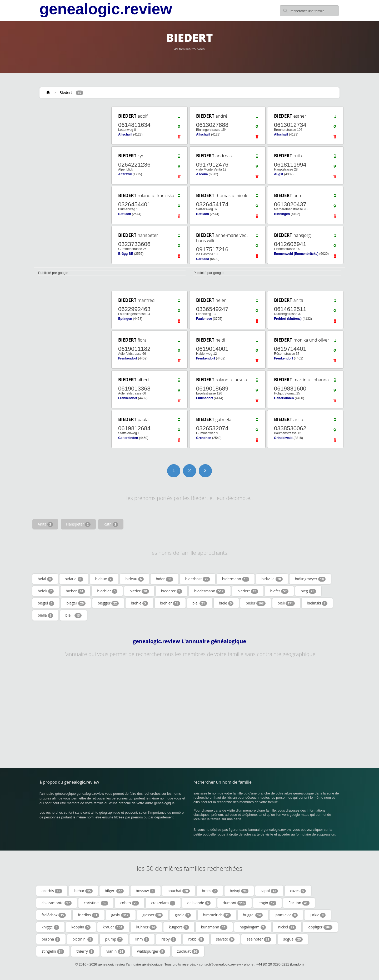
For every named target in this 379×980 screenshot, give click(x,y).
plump (114, 939)
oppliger (320, 927)
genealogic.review (106, 9)
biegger (108, 603)
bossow (146, 891)
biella (45, 615)
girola (183, 915)
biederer (172, 591)
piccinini (83, 939)
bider (164, 579)
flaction (299, 903)
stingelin (53, 951)
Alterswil (125, 174)
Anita (45, 524)
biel (200, 603)
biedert (248, 591)
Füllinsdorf (205, 398)
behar (83, 891)
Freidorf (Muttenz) (288, 319)
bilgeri (114, 891)
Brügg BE (126, 254)
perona (51, 939)
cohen (130, 903)
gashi (121, 915)
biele (226, 603)
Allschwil (125, 134)
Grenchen (204, 438)
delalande (199, 903)
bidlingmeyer (310, 579)
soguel (293, 939)
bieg (308, 591)
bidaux (104, 579)
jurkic (318, 915)
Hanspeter (78, 524)
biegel (46, 603)
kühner (146, 927)
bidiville (272, 579)
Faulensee (204, 319)
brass (210, 891)
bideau (134, 579)
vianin (116, 951)
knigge (50, 927)
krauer (113, 927)
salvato (225, 939)
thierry (85, 951)
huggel (253, 915)
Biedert (66, 92)
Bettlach (125, 214)
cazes (298, 891)
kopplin (81, 927)
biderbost (198, 579)
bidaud (74, 579)
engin (267, 903)
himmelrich (217, 915)
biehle (139, 603)
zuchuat (188, 951)
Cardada (203, 259)
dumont (235, 903)
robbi (196, 939)
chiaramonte (57, 903)
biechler (107, 591)
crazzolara (163, 903)
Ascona (202, 174)
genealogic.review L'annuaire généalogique (190, 641)
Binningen (282, 214)
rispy (169, 939)
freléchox (54, 915)
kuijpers (179, 927)
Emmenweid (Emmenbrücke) (296, 254)
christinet (96, 903)
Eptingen (125, 319)
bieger (76, 603)
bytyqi (239, 891)
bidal (45, 579)
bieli (286, 603)
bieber (75, 591)
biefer (280, 591)
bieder (139, 591)
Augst (279, 174)
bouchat (179, 891)
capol (269, 891)
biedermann (210, 591)
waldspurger (151, 951)
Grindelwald (283, 438)
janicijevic (286, 915)
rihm (142, 939)
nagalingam (253, 927)
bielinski (317, 603)
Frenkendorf (128, 358)
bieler (255, 603)
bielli (73, 615)
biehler (170, 603)
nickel (287, 927)
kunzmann (214, 927)
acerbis (52, 891)
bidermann (236, 579)
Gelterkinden (284, 398)
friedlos (88, 915)
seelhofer (259, 939)
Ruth (111, 524)
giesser (153, 915)
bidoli (46, 591)
